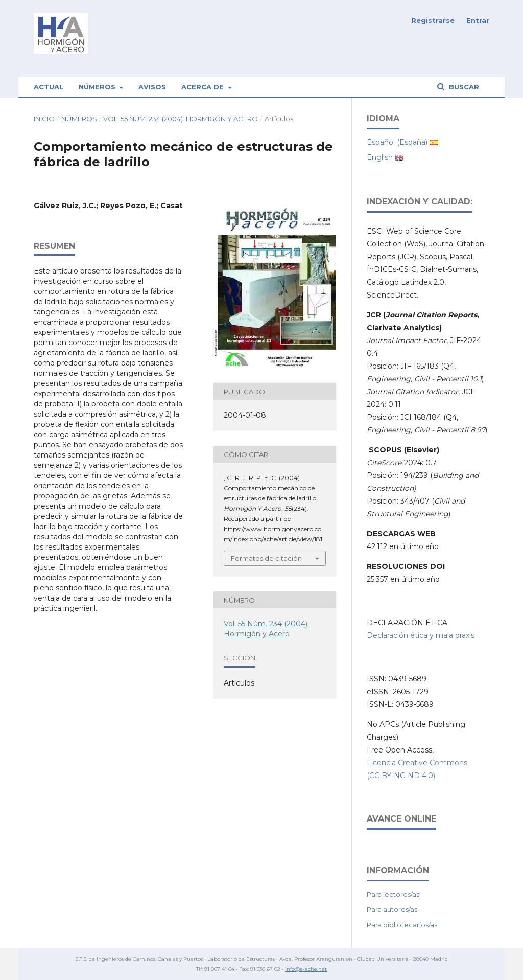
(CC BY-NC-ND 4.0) (401, 776)
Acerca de (204, 87)
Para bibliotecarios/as (402, 925)
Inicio (44, 119)
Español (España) (397, 142)
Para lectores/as (393, 894)
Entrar (478, 20)
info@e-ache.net (306, 969)
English (380, 157)
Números (98, 87)
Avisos (152, 87)
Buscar (463, 87)
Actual (49, 87)
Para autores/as (392, 909)
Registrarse (433, 20)
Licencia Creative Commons (417, 763)
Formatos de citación (266, 558)
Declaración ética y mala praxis (421, 635)
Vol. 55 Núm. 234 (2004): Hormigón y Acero (181, 119)
